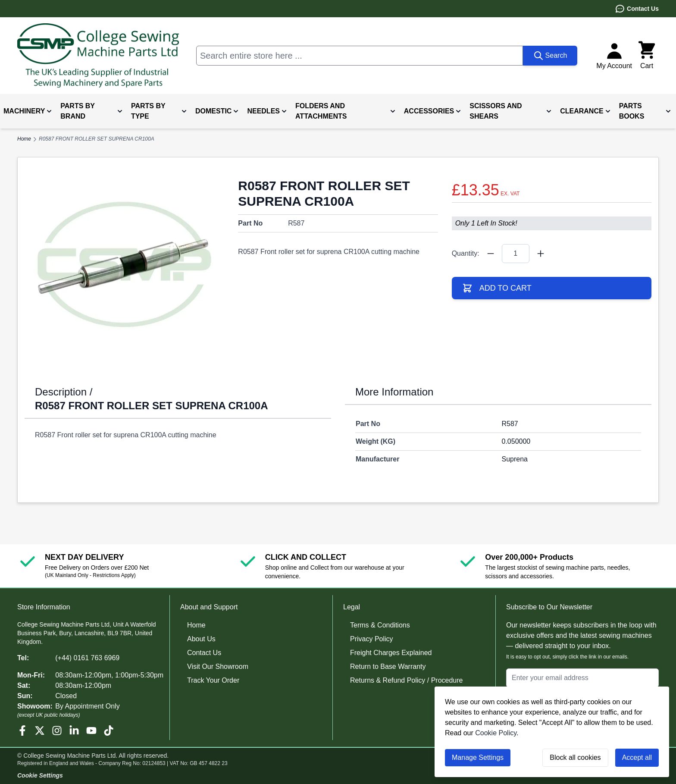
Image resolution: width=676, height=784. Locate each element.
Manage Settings (478, 757)
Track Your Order (213, 680)
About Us (201, 639)
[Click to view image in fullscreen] (124, 264)
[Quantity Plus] (541, 254)
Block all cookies (575, 757)
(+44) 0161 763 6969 (87, 658)
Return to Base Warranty (388, 666)
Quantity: (466, 253)
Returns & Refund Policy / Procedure (406, 680)
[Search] (550, 56)
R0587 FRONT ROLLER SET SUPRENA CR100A (97, 139)
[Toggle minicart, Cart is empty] (647, 56)
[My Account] (614, 56)
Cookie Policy (496, 733)
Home (196, 625)
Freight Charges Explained (391, 653)
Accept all (637, 757)
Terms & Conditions (380, 625)
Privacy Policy (372, 639)
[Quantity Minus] (491, 254)
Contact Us (637, 9)
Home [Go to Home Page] (24, 139)
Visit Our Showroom (218, 666)
